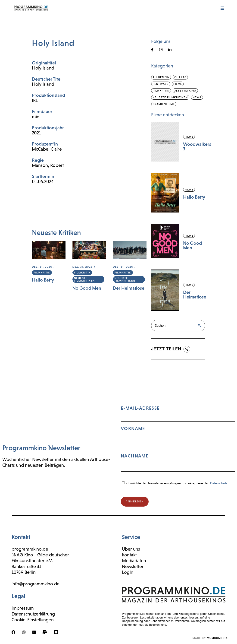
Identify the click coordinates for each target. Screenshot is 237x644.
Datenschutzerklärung (33, 614)
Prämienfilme (164, 104)
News (197, 97)
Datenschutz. (219, 483)
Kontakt (129, 555)
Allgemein (161, 77)
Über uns (131, 549)
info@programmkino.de (36, 584)
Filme (178, 84)
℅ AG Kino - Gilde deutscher (40, 555)
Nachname (135, 456)
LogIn (128, 572)
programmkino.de (30, 549)
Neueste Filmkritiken (84, 279)
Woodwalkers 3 (197, 146)
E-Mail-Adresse (178, 441)
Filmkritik (42, 273)
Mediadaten (134, 561)
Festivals (161, 84)
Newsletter (133, 566)
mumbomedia (217, 638)
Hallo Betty (43, 280)
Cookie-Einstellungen (33, 620)
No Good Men (87, 288)
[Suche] (199, 326)
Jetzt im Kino (185, 91)
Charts (180, 77)
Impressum (23, 608)
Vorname (133, 428)
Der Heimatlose (129, 288)
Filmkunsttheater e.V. (32, 561)
